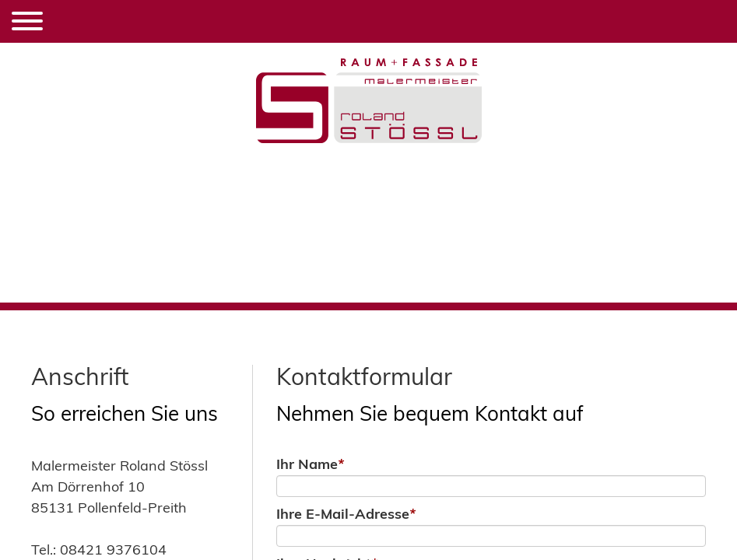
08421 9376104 (113, 549)
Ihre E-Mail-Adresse (346, 514)
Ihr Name (310, 464)
